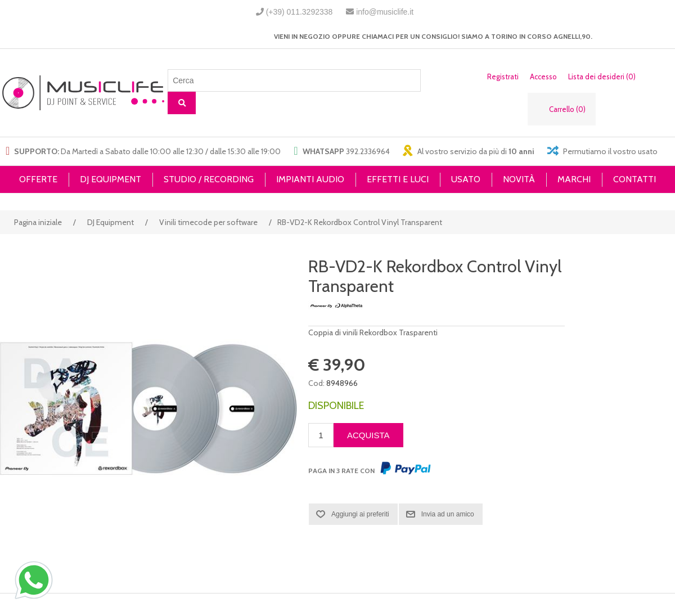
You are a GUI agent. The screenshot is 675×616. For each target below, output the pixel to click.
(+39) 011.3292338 (300, 12)
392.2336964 (368, 151)
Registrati (503, 77)
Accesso (543, 77)
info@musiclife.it (385, 12)
